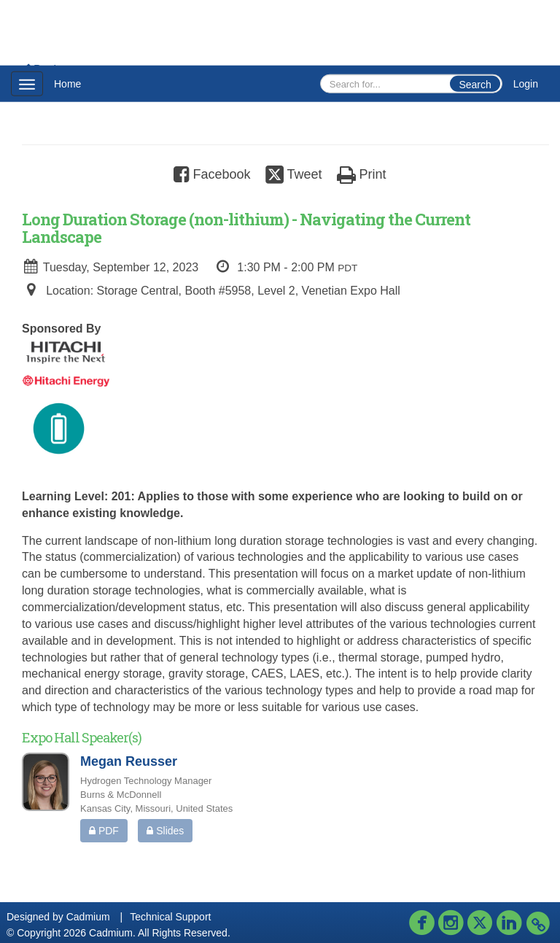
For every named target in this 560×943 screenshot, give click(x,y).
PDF (104, 831)
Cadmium (88, 917)
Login (526, 84)
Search (475, 85)
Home (67, 84)
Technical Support (170, 917)
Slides (165, 831)
